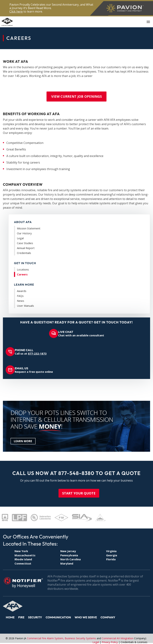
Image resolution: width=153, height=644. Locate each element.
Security (35, 617)
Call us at (31, 352)
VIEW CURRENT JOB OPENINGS (76, 96)
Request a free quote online (34, 370)
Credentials (24, 253)
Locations (23, 269)
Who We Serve (86, 617)
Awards (22, 291)
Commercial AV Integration (118, 638)
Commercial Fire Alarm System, (46, 638)
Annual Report (26, 248)
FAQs (20, 296)
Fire (21, 617)
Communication (58, 617)
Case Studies (25, 243)
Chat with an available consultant (81, 334)
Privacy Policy (110, 642)
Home (10, 617)
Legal (20, 238)
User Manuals (25, 306)
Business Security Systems (80, 638)
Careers (22, 274)
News (21, 301)
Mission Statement (29, 228)
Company (108, 617)
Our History (24, 233)
